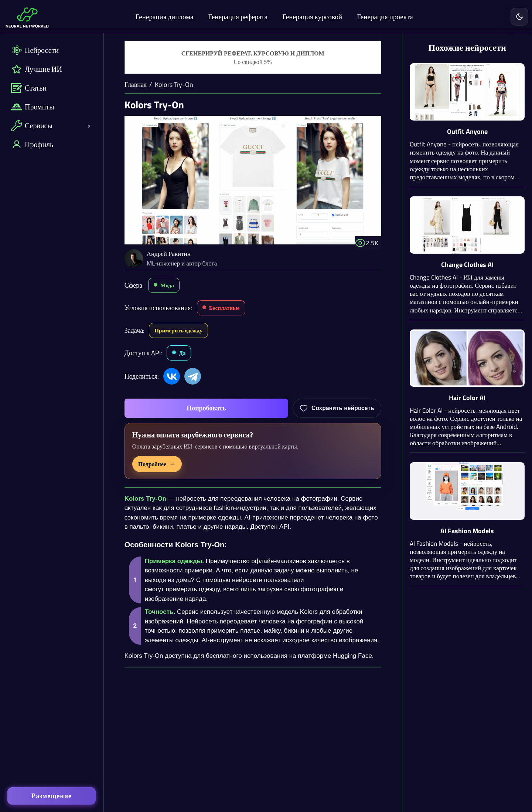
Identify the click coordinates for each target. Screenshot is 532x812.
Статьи (29, 88)
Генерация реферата (238, 16)
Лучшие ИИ (37, 69)
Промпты (33, 107)
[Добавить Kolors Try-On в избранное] (337, 408)
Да (182, 353)
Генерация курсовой (312, 16)
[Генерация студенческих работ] (253, 58)
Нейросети (35, 50)
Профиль (32, 144)
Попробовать (206, 408)
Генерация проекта (385, 16)
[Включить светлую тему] (519, 17)
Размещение (52, 796)
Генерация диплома (165, 16)
